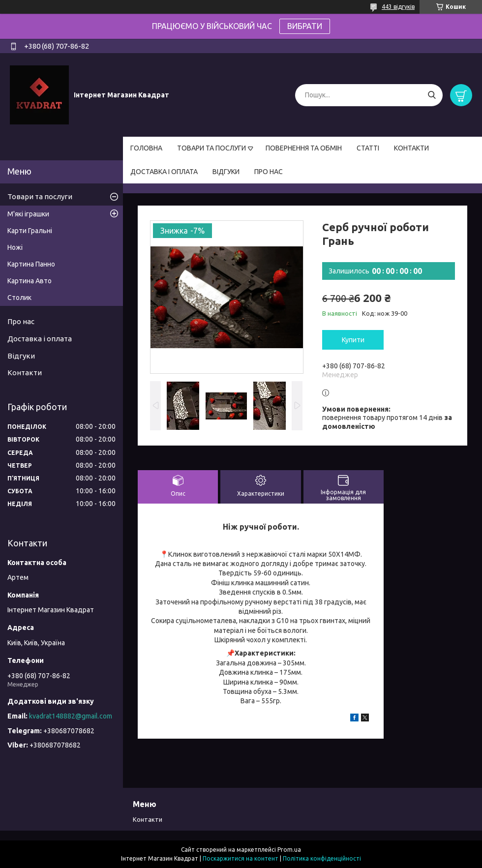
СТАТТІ (368, 148)
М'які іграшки (28, 214)
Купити (353, 340)
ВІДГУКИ (226, 172)
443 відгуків (398, 7)
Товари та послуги (40, 196)
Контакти (25, 373)
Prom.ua (289, 850)
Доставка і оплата (40, 339)
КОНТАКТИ (411, 148)
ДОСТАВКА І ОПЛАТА (164, 172)
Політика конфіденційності (322, 858)
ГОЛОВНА (146, 148)
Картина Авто (30, 281)
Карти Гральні (30, 231)
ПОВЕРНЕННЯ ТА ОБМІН (304, 148)
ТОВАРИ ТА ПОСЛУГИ (211, 148)
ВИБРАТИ (305, 26)
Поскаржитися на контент (241, 858)
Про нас (21, 321)
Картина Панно (31, 264)
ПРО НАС (269, 172)
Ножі (15, 247)
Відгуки (21, 356)
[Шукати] (432, 95)
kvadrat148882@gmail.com (71, 716)
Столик (19, 298)
